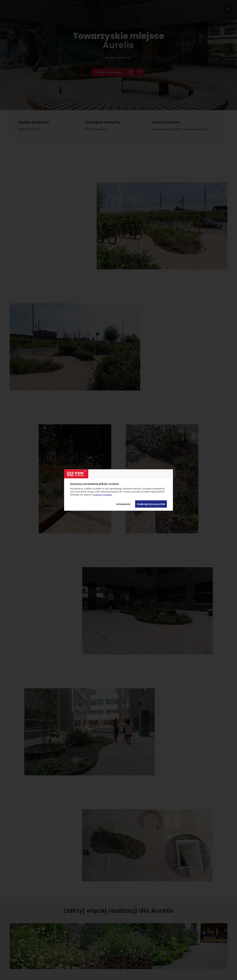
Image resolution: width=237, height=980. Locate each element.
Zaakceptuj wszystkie (151, 504)
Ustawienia (123, 504)
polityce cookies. (103, 495)
